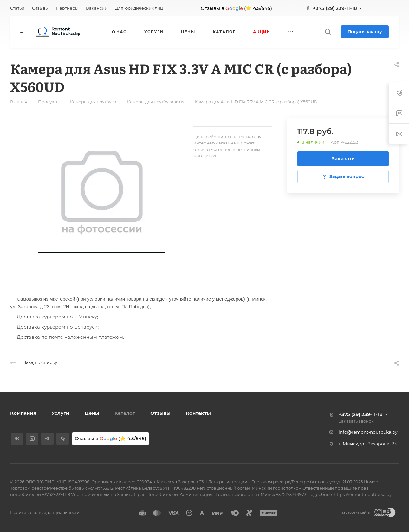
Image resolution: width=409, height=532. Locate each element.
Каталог (125, 413)
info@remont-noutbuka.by (368, 432)
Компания (23, 413)
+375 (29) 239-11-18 (335, 8)
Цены (92, 413)
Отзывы (160, 413)
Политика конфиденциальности (45, 512)
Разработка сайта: (355, 513)
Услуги (60, 413)
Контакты (198, 413)
